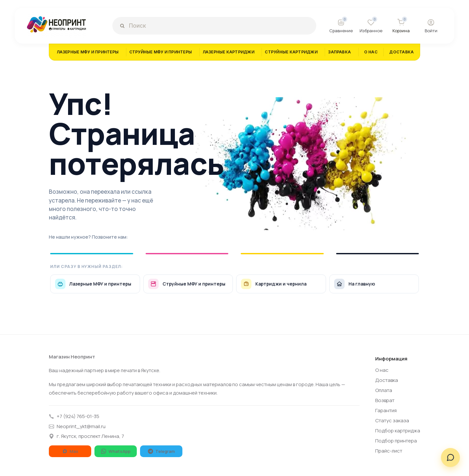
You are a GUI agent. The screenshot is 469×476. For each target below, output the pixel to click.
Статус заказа (392, 420)
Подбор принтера (396, 441)
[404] (298, 164)
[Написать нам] (450, 457)
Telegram (161, 451)
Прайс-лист (389, 451)
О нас (382, 370)
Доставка (387, 380)
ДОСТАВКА (401, 52)
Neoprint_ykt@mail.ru (77, 426)
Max (70, 451)
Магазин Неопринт (72, 357)
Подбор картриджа (398, 431)
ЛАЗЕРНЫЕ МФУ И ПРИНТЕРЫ (88, 52)
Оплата (384, 390)
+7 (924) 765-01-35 (74, 416)
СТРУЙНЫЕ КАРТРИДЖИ (291, 52)
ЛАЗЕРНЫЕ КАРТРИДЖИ (228, 52)
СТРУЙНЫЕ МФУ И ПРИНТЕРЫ (161, 52)
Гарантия (386, 410)
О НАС (371, 52)
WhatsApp (116, 451)
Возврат (385, 400)
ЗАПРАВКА (339, 52)
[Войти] (431, 26)
